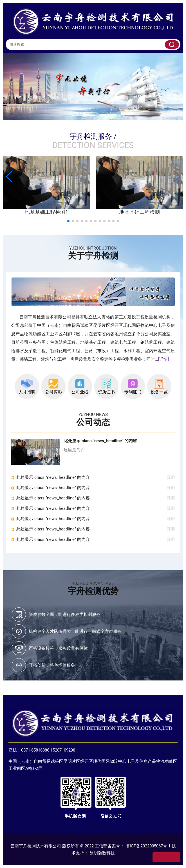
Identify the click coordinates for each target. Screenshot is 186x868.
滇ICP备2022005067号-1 (148, 846)
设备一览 (159, 386)
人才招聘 (27, 386)
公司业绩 (80, 386)
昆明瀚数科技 (102, 853)
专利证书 (133, 386)
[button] (177, 177)
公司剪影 (53, 386)
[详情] (163, 359)
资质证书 (106, 386)
